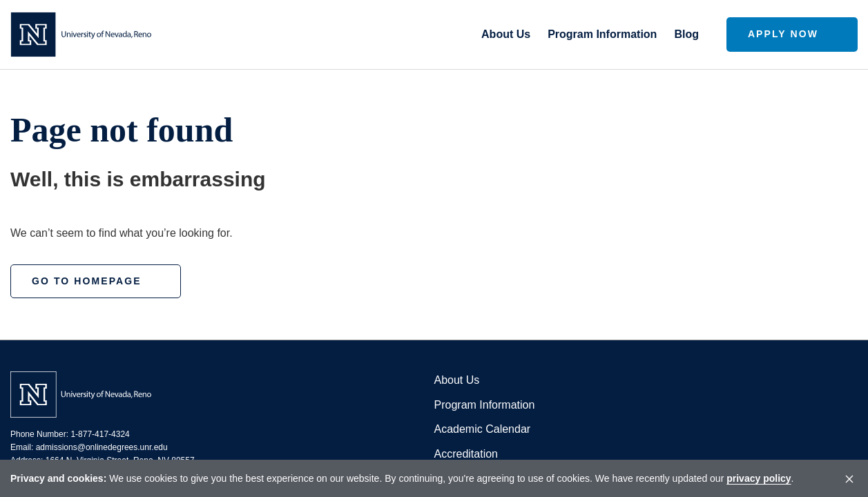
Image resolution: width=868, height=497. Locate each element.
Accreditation (466, 454)
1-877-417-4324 (100, 434)
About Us (457, 380)
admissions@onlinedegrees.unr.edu (102, 447)
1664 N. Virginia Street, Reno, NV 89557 (120, 460)
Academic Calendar (483, 429)
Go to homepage (87, 281)
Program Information (485, 405)
